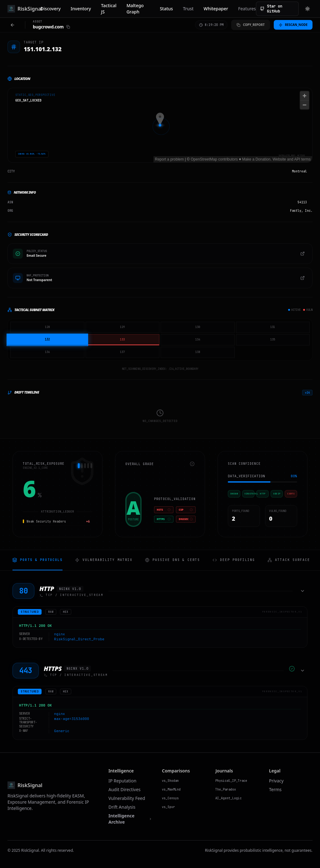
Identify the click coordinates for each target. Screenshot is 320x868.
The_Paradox (226, 789)
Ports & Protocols (37, 560)
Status (166, 9)
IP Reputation (122, 781)
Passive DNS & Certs (172, 560)
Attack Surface (289, 560)
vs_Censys (170, 798)
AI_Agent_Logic (228, 798)
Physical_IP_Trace (231, 781)
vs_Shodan (170, 781)
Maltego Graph (135, 9)
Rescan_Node (293, 25)
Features (247, 9)
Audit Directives (125, 789)
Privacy (276, 781)
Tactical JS (109, 9)
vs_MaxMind (171, 789)
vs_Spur (168, 807)
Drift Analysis (122, 807)
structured (30, 612)
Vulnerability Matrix (104, 560)
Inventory (81, 9)
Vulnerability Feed (127, 798)
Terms (275, 789)
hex (65, 612)
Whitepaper (216, 9)
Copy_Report (250, 25)
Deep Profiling (234, 560)
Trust (188, 9)
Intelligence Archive (130, 819)
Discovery (50, 9)
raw (51, 612)
